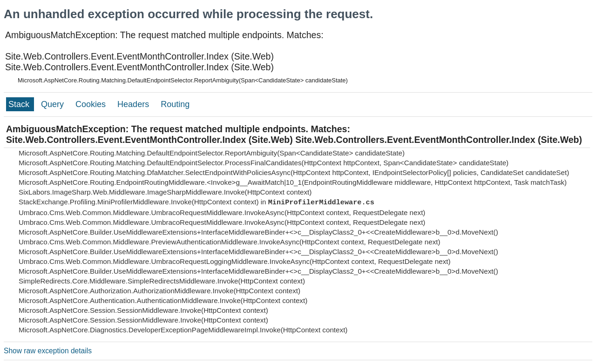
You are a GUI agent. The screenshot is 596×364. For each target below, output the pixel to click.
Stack (20, 104)
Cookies (92, 104)
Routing (175, 104)
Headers (134, 104)
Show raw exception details (48, 351)
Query (54, 104)
